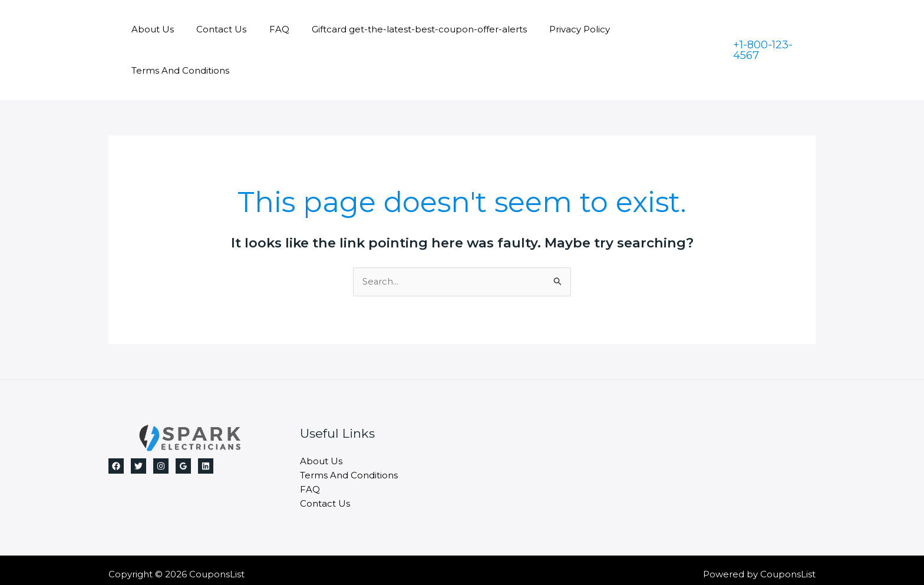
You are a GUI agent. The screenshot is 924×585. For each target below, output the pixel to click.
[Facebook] (116, 425)
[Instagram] (161, 425)
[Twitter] (138, 425)
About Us (156, 29)
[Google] (183, 425)
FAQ (273, 29)
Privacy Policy (564, 29)
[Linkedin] (206, 425)
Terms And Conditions (661, 29)
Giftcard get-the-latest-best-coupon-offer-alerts (408, 29)
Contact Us (220, 29)
